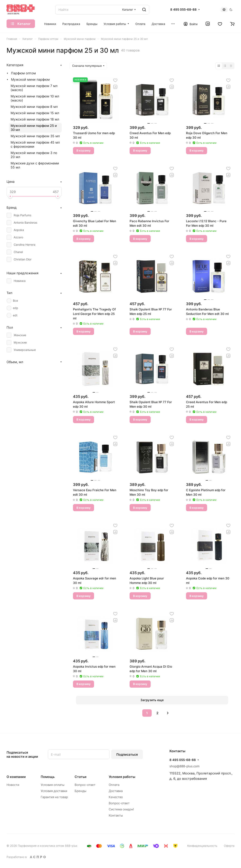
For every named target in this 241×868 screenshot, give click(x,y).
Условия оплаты (53, 785)
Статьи (81, 777)
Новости (13, 785)
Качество (116, 797)
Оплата (114, 785)
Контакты (116, 815)
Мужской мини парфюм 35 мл (35, 136)
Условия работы (122, 777)
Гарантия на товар (54, 797)
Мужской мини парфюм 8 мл (34, 107)
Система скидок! (121, 809)
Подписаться (127, 754)
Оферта (229, 846)
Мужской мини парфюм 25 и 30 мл (34, 128)
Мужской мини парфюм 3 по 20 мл (34, 155)
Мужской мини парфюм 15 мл (35, 113)
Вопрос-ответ (85, 785)
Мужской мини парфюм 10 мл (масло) (35, 98)
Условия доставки (54, 791)
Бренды (80, 791)
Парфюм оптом (23, 73)
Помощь (48, 777)
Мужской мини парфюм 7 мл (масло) (34, 88)
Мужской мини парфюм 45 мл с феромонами (35, 144)
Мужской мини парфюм (30, 79)
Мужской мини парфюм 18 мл (35, 119)
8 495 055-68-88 (183, 10)
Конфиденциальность (202, 846)
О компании (16, 777)
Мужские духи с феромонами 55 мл (35, 165)
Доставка (116, 791)
